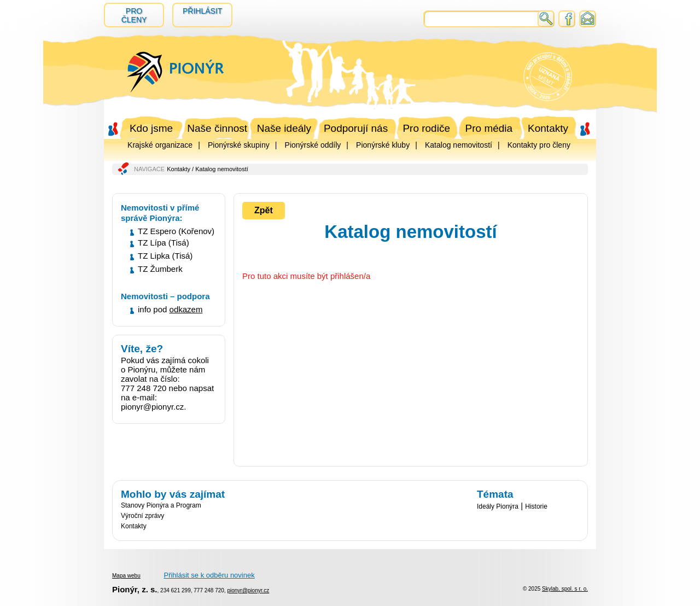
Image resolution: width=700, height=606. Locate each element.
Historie (536, 506)
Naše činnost (217, 128)
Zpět (264, 210)
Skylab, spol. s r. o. (565, 589)
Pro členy (134, 15)
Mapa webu (126, 576)
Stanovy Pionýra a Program (161, 505)
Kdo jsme (151, 128)
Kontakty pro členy (539, 145)
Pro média (489, 128)
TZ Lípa (152, 243)
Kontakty (548, 128)
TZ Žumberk (160, 269)
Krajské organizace (160, 145)
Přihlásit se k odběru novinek (209, 575)
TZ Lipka (154, 256)
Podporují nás (356, 128)
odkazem (186, 309)
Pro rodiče (426, 128)
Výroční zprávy (142, 516)
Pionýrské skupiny (239, 145)
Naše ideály (284, 128)
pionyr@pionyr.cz (248, 590)
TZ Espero (157, 231)
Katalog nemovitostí (459, 145)
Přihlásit (202, 11)
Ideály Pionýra (498, 506)
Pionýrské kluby (383, 145)
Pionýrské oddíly (313, 145)
